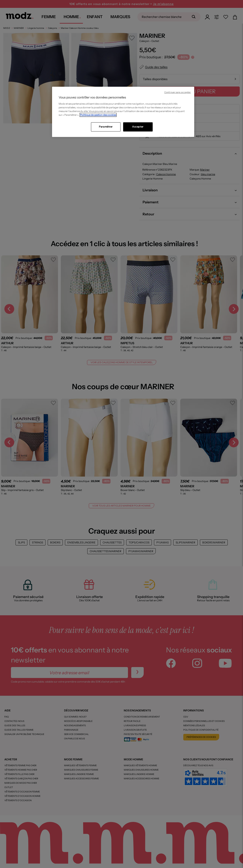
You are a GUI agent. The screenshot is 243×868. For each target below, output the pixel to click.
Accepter (138, 127)
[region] (123, 112)
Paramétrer (106, 127)
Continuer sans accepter (177, 92)
